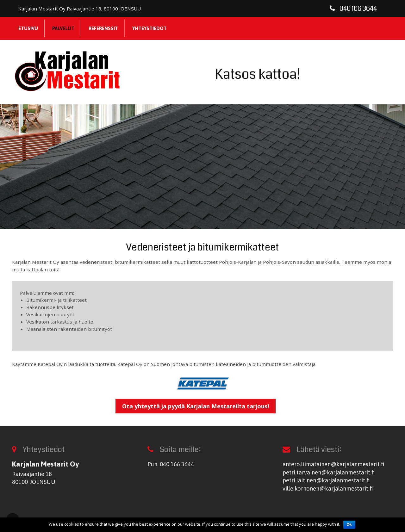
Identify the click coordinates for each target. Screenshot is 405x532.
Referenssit (103, 28)
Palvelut (63, 28)
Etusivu (28, 28)
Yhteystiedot (150, 28)
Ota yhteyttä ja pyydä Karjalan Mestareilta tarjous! (196, 406)
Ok (349, 525)
